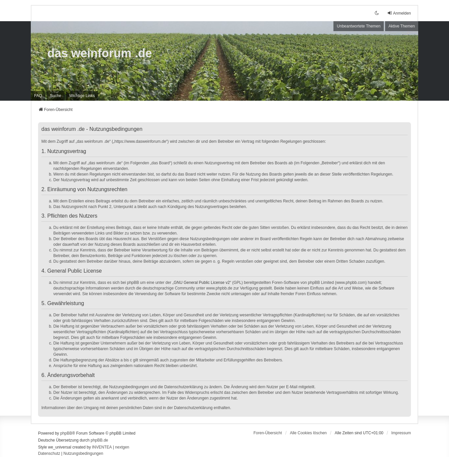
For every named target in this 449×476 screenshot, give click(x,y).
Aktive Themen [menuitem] (402, 26)
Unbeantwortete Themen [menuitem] (359, 26)
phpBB (66, 433)
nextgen (122, 447)
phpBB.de (100, 440)
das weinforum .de (100, 53)
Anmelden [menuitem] (399, 13)
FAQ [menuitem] (38, 96)
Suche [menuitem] (56, 96)
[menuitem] (82, 96)
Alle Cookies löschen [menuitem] (308, 433)
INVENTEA (102, 447)
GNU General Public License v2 (202, 283)
